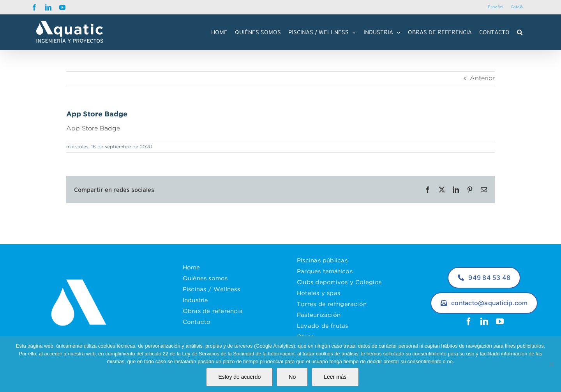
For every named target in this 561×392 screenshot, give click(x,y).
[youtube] (500, 322)
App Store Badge (93, 128)
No (292, 377)
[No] (551, 364)
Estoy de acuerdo (239, 377)
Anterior (482, 78)
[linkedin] (484, 322)
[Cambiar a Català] (517, 7)
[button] (520, 32)
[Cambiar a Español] (495, 7)
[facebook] (469, 322)
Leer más (335, 377)
